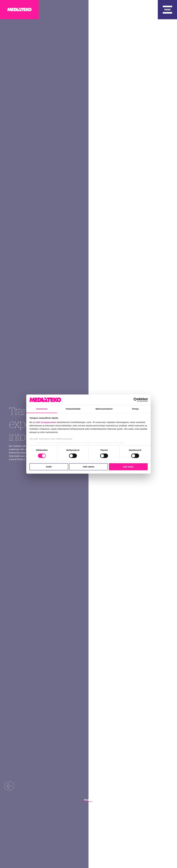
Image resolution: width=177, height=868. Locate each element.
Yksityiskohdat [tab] (73, 409)
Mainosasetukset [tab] (104, 409)
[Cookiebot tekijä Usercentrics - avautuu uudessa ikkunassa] (136, 400)
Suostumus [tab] (42, 409)
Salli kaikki (128, 467)
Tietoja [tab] (135, 409)
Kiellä (49, 467)
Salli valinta (89, 467)
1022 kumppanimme (46, 422)
